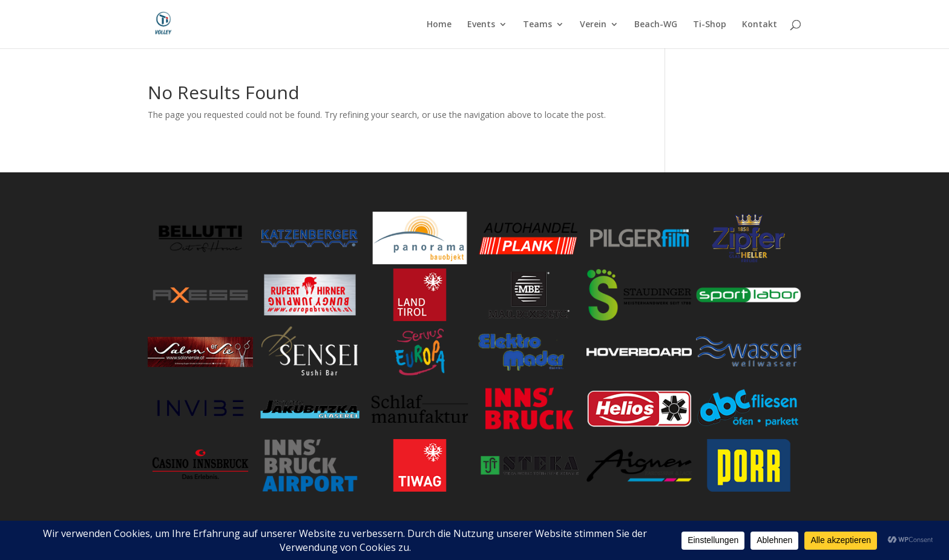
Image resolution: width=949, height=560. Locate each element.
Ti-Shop (710, 25)
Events (481, 25)
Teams (537, 25)
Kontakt (760, 25)
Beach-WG (656, 25)
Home (439, 25)
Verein (593, 25)
